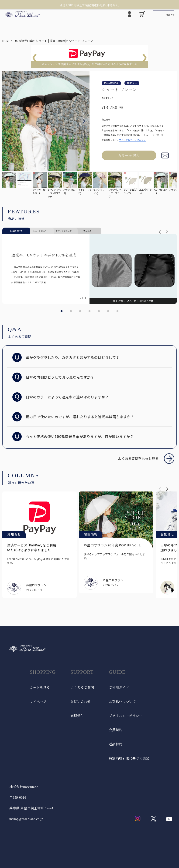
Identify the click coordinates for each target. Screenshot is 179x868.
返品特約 (116, 744)
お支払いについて (122, 702)
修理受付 (77, 716)
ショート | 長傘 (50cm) (51, 41)
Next (84, 121)
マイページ (38, 702)
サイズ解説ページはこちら (132, 140)
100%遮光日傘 (23, 41)
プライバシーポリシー (126, 716)
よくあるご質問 (82, 688)
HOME (6, 41)
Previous (8, 121)
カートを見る (40, 688)
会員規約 (116, 730)
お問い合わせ (81, 702)
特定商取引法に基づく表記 (129, 759)
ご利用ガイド (119, 688)
